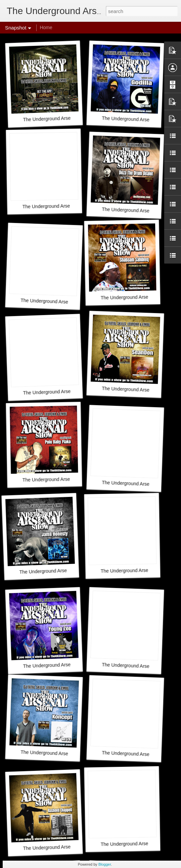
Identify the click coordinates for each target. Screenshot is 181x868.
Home (46, 27)
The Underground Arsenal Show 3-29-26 (65, 118)
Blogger (105, 864)
